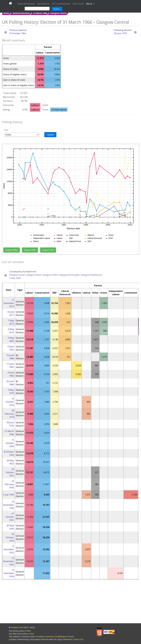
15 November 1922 (9, 561)
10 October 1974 (10, 402)
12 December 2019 (9, 303)
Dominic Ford (17, 627)
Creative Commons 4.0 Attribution (52, 636)
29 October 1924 (10, 537)
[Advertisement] (70, 603)
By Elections (44, 4)
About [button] (89, 4)
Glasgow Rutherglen (69, 275)
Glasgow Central (59, 13)
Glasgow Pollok (50, 275)
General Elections (26, 4)
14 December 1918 (9, 573)
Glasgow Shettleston (91, 275)
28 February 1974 (9, 414)
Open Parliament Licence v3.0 (70, 639)
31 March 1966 (40, 13)
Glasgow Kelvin (34, 275)
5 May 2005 (15, 278)
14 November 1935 (9, 505)
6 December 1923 (9, 549)
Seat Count (78, 4)
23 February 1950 (9, 484)
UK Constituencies (61, 4)
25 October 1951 (10, 472)
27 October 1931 (10, 517)
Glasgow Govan (17, 275)
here (29, 631)
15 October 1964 (10, 443)
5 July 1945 (9, 495)
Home (6, 13)
